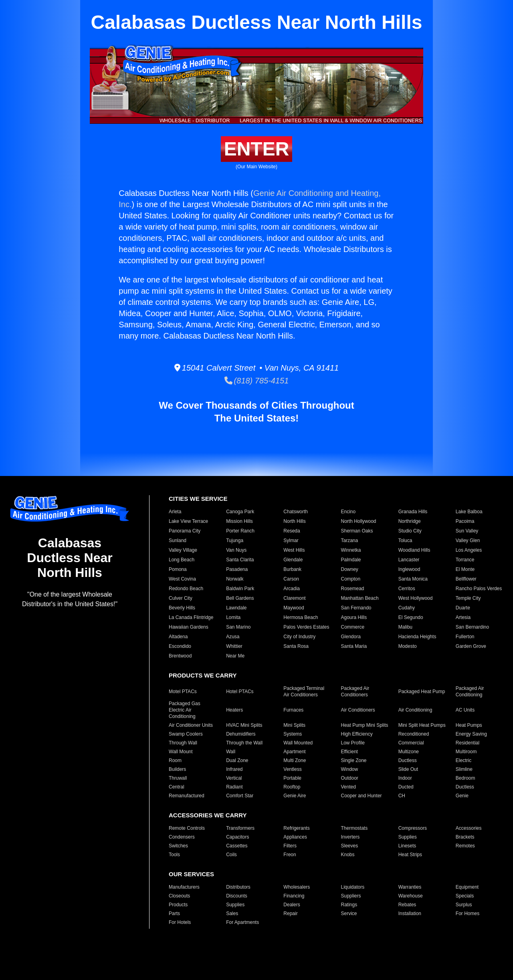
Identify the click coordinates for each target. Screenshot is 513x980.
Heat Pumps (469, 725)
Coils (231, 855)
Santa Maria (354, 646)
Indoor (405, 778)
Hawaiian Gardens (189, 627)
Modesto (408, 646)
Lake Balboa (469, 512)
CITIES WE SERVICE (198, 499)
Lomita (233, 617)
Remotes (465, 846)
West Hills (294, 550)
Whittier (234, 646)
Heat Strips (410, 855)
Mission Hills (239, 521)
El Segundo (411, 617)
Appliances (295, 837)
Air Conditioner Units (191, 725)
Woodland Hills (414, 550)
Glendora (350, 637)
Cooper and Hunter (361, 796)
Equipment (467, 887)
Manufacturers (184, 887)
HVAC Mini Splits (244, 725)
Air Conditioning (415, 710)
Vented (348, 787)
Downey (349, 569)
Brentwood (180, 656)
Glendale (293, 560)
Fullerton (465, 637)
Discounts (237, 896)
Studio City (410, 531)
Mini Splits (294, 725)
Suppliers (351, 896)
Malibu (405, 627)
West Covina (182, 579)
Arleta (175, 512)
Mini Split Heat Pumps (422, 725)
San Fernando (356, 608)
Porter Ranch (240, 531)
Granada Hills (413, 512)
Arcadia (292, 589)
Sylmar (291, 540)
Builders (177, 769)
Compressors (413, 828)
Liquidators (352, 887)
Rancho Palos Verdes (479, 589)
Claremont (294, 598)
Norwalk (235, 579)
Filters (290, 846)
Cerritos (407, 589)
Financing (294, 896)
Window (349, 769)
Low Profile (352, 743)
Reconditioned (414, 734)
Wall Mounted (298, 743)
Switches (178, 846)
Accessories (469, 828)
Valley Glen (468, 540)
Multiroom (466, 752)
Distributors (238, 887)
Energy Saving (471, 734)
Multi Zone (295, 760)
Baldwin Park (240, 589)
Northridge (410, 521)
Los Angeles (469, 550)
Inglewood (409, 569)
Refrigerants (296, 828)
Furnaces (293, 710)
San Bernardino (472, 627)
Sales (232, 913)
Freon (290, 855)
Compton (350, 579)
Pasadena (237, 569)
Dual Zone (237, 760)
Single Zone (353, 760)
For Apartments (242, 922)
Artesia (463, 617)
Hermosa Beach (301, 617)
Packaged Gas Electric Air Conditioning (185, 710)
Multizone (409, 752)
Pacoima (465, 521)
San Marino (238, 627)
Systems (293, 734)
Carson (291, 579)
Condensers (182, 837)
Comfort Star (240, 796)
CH (402, 796)
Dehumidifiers (241, 734)
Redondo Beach (186, 589)
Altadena (178, 637)
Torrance (465, 560)
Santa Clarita (240, 560)
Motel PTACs (183, 692)
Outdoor (349, 778)
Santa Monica (413, 579)
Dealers (292, 905)
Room (175, 760)
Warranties (410, 887)
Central (177, 787)
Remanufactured (187, 796)
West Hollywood (416, 598)
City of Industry (299, 637)
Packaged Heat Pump (422, 692)
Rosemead (352, 589)
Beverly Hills (182, 608)
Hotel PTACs (240, 692)
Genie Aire (295, 796)
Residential (468, 743)
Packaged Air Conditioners (355, 692)
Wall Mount (181, 752)
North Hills (294, 521)
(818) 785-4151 (257, 381)
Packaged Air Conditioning (470, 692)
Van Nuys (236, 550)
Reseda (292, 531)
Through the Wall (244, 743)
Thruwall (178, 778)
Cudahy (407, 608)
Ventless (292, 769)
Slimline (464, 769)
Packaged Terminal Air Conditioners (304, 692)
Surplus (464, 905)
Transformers (240, 828)
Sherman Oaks (357, 531)
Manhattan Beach (360, 598)
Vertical (234, 778)
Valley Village (183, 550)
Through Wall (183, 743)
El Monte (465, 569)
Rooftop (292, 787)
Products (178, 905)
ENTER (257, 149)
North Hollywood (358, 521)
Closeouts (179, 896)
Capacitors (237, 837)
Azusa (233, 637)
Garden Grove (471, 646)
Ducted (406, 787)
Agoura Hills (354, 617)
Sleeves (349, 846)
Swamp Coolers (186, 734)
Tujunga (235, 540)
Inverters (350, 837)
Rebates (407, 905)
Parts (174, 913)
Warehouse (411, 896)
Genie (462, 796)
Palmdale (351, 560)
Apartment (294, 752)
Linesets (407, 846)
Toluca (405, 540)
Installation (410, 913)
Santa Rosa (296, 646)
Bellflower (466, 579)
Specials (465, 896)
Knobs (347, 855)
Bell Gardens (240, 598)
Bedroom (466, 778)
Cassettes (237, 846)
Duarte (463, 608)
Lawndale (236, 608)
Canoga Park (240, 512)
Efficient (349, 752)
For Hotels (180, 922)
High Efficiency (356, 734)
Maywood (294, 608)
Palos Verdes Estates (306, 627)
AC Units (465, 710)
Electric (464, 760)
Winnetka (351, 550)
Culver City (181, 598)
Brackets (465, 837)
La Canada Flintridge (191, 617)
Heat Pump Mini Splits (364, 725)
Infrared (234, 769)
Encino (348, 512)
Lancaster (409, 560)
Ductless (408, 760)
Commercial (411, 743)
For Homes (468, 913)
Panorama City (185, 531)
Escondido (180, 646)
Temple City (468, 598)
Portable (292, 778)
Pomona (178, 569)
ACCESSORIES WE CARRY (208, 815)
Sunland (178, 540)
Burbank (292, 569)
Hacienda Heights (417, 637)
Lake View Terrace (188, 521)
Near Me (235, 656)
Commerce (352, 627)
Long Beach (182, 560)
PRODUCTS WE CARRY (203, 675)
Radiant (234, 787)
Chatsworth (296, 512)
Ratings (349, 905)
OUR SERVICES (191, 874)
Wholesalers (297, 887)
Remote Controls (187, 828)
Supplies (408, 837)
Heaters (234, 710)
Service (349, 913)
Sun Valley (467, 531)
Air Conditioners (358, 710)
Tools (174, 855)
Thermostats (354, 828)
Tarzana (349, 540)
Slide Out (408, 769)
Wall (231, 752)
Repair (290, 913)
